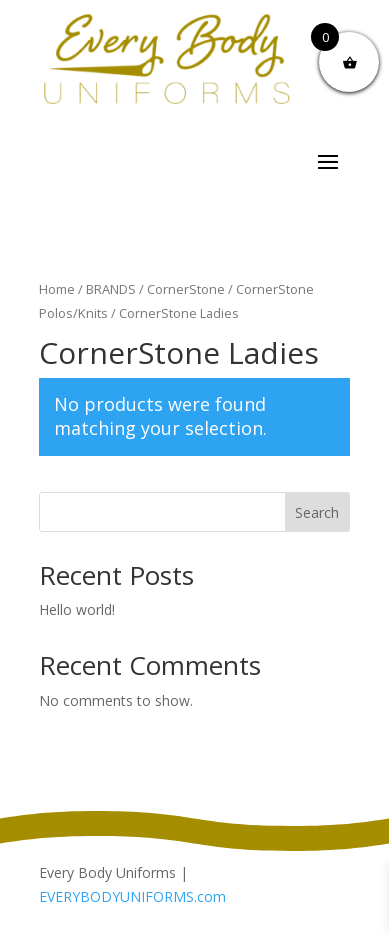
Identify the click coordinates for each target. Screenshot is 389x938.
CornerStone (186, 289)
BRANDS (111, 289)
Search (317, 512)
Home (57, 289)
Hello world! (77, 609)
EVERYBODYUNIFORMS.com (132, 896)
